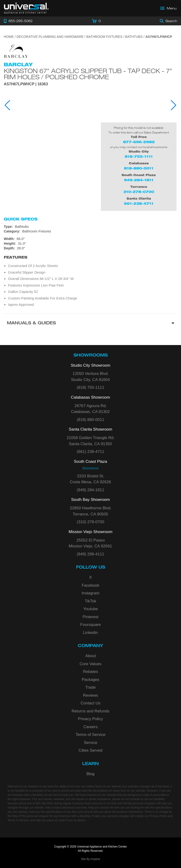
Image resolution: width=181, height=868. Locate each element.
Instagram (90, 593)
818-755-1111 (139, 156)
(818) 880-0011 (90, 420)
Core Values (90, 664)
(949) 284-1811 (90, 490)
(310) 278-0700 (90, 522)
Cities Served (90, 750)
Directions (90, 468)
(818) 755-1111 (90, 387)
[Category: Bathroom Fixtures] (90, 231)
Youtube (90, 609)
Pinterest (90, 617)
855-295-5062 (44, 803)
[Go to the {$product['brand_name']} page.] (16, 51)
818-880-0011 (139, 168)
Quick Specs (21, 219)
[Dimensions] (90, 244)
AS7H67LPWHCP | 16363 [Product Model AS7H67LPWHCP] (26, 84)
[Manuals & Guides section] (90, 324)
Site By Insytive (90, 859)
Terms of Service (91, 735)
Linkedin (90, 633)
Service (91, 743)
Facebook (91, 585)
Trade (90, 687)
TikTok (91, 601)
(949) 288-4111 (90, 554)
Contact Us (90, 703)
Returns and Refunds (91, 711)
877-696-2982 (139, 142)
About (90, 656)
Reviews (90, 695)
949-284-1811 (139, 180)
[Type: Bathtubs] (90, 227)
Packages (91, 680)
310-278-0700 (139, 192)
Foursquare (91, 625)
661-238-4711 (139, 203)
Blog (90, 774)
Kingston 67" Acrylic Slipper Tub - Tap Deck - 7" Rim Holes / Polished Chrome (88, 74)
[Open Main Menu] (169, 8)
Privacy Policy (90, 719)
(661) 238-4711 (90, 452)
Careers (90, 727)
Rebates (90, 672)
